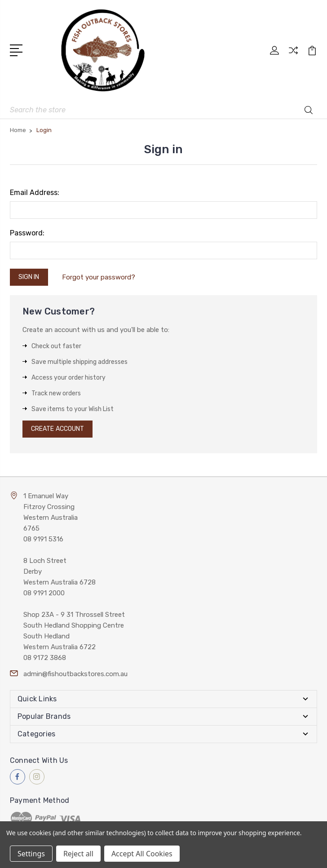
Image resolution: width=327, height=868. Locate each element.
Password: (27, 233)
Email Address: (35, 193)
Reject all (78, 854)
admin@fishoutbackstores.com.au (75, 674)
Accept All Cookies (142, 854)
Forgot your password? (99, 277)
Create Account (57, 429)
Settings (31, 854)
